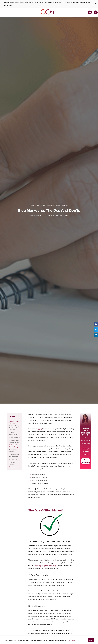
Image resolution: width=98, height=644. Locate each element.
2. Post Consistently (13, 434)
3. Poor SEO (13, 459)
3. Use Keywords (14, 437)
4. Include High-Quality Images (14, 441)
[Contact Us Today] (96, 12)
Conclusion (12, 467)
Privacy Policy (71, 640)
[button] (96, 324)
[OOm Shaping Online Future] (49, 12)
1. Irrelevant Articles (13, 451)
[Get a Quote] (90, 12)
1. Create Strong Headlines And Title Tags (14, 428)
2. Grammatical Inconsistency (14, 456)
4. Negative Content (13, 463)
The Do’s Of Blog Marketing (14, 422)
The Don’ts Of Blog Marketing (13, 446)
